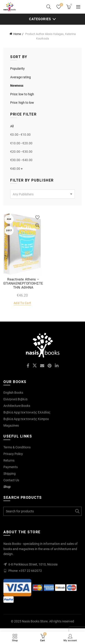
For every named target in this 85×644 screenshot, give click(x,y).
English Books (13, 393)
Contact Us (11, 480)
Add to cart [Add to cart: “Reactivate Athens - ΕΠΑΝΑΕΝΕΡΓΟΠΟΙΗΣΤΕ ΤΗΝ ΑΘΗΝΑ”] (22, 303)
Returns (9, 460)
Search (77, 511)
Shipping (10, 474)
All (12, 126)
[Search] (49, 7)
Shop (7, 487)
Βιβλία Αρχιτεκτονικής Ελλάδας (27, 412)
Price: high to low (22, 103)
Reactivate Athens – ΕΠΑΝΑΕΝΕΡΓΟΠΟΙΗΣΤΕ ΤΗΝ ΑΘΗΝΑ (23, 283)
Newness (17, 86)
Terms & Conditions (17, 447)
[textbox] (42, 194)
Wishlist (61, 5)
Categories (40, 19)
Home (17, 34)
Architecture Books (17, 406)
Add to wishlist (38, 218)
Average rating (21, 77)
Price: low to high (22, 94)
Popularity (17, 69)
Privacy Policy (13, 454)
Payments (11, 467)
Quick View (38, 225)
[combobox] (42, 194)
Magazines (11, 425)
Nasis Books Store (35, 621)
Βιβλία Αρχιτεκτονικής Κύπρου (26, 419)
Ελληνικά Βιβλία (15, 399)
